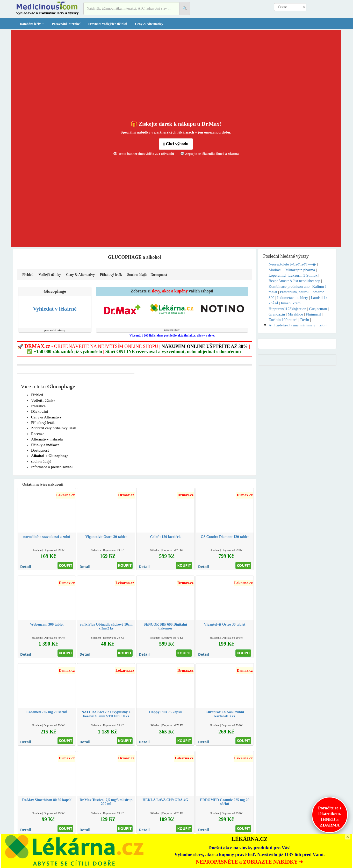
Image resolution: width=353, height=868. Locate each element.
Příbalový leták (111, 275)
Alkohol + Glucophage (50, 456)
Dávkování (40, 411)
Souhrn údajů (137, 275)
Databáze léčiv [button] (32, 24)
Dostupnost (159, 275)
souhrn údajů (41, 461)
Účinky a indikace (45, 445)
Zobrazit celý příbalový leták (54, 428)
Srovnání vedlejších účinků (108, 24)
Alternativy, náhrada (47, 439)
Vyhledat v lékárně (55, 309)
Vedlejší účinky (50, 275)
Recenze (38, 434)
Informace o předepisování (52, 467)
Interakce (38, 406)
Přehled (28, 275)
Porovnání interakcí (66, 24)
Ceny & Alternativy (149, 24)
